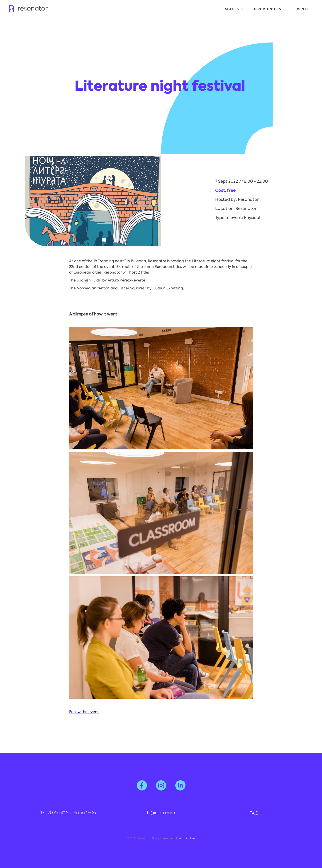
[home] (28, 7)
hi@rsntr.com (161, 813)
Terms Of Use (187, 839)
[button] (234, 9)
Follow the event (84, 712)
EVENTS (301, 9)
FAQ (254, 814)
